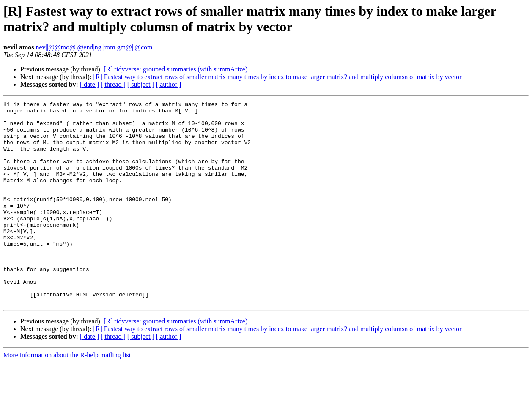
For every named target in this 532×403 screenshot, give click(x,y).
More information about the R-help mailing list (67, 396)
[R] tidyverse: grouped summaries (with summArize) (176, 69)
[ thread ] (113, 84)
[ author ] (169, 84)
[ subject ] (141, 84)
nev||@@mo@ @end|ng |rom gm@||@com (94, 47)
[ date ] (89, 84)
